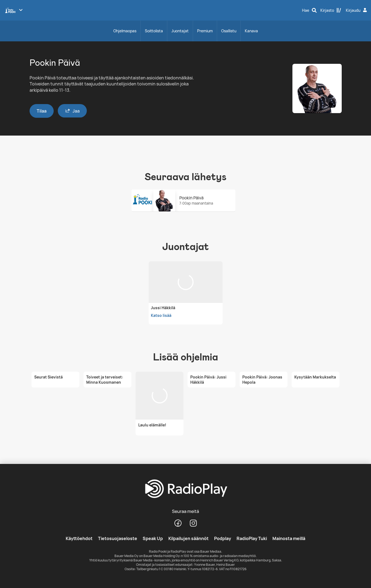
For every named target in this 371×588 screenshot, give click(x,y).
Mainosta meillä (289, 538)
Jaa (72, 111)
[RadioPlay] (185, 489)
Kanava (251, 31)
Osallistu (229, 31)
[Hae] (309, 10)
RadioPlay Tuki (252, 538)
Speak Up (153, 538)
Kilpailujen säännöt (189, 538)
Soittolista (154, 31)
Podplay (223, 538)
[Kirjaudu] (357, 10)
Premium (205, 31)
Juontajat (180, 31)
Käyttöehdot (79, 538)
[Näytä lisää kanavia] (21, 10)
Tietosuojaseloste (118, 538)
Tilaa (42, 111)
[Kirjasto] (331, 10)
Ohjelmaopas (125, 31)
